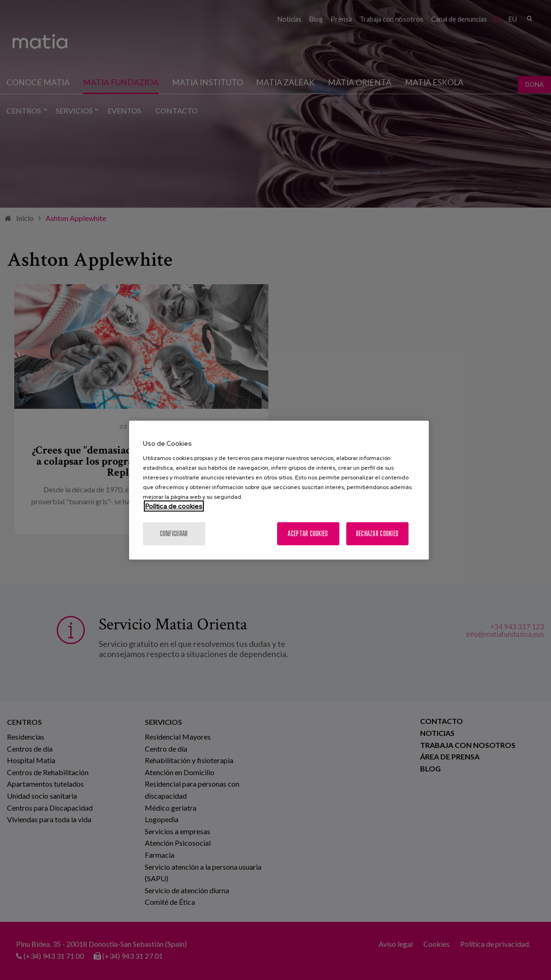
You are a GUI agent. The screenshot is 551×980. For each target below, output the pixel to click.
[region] (279, 490)
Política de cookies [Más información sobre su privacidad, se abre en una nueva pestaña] (174, 506)
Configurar (174, 533)
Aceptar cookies (308, 533)
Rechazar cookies (377, 533)
